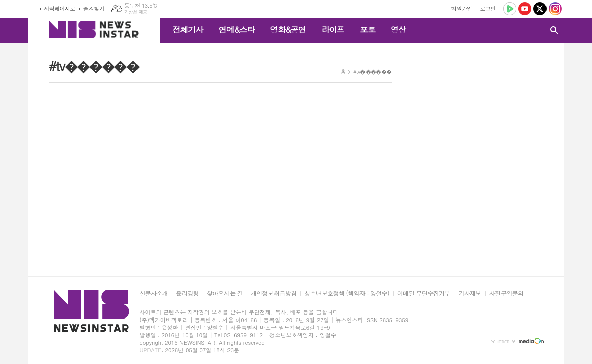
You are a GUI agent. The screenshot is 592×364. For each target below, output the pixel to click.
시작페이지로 (60, 8)
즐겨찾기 (94, 8)
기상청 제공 (136, 12)
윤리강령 (187, 293)
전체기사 (188, 30)
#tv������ (373, 72)
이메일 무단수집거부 (424, 293)
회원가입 (461, 8)
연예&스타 (237, 30)
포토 (368, 30)
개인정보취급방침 (274, 293)
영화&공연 (288, 30)
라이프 (333, 30)
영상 (398, 30)
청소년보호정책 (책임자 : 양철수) (347, 293)
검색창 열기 (554, 30)
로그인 (488, 8)
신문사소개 (154, 293)
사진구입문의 (507, 293)
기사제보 (469, 293)
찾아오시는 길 (225, 293)
